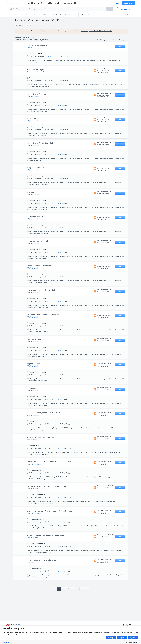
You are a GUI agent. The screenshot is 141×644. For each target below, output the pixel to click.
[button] (57, 14)
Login (118, 3)
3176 (82, 608)
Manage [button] (111, 638)
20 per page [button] (105, 40)
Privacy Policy (6, 642)
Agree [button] (122, 638)
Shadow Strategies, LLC (34, 474)
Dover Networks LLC (33, 425)
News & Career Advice (70, 3)
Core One (30, 57)
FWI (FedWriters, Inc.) (33, 106)
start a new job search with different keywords (96, 31)
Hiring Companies (54, 3)
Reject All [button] (133, 638)
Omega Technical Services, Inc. (36, 82)
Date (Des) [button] (122, 40)
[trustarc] (135, 642)
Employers (42, 3)
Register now (129, 3)
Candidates (32, 3)
